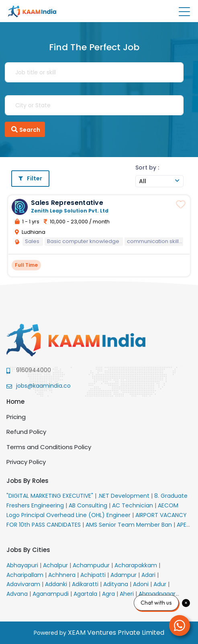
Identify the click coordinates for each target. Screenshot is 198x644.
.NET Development (125, 496)
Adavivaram (24, 584)
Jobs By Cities (28, 550)
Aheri (128, 594)
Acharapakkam (137, 565)
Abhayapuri (23, 565)
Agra (109, 594)
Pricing (16, 417)
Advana (18, 594)
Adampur (124, 575)
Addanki (57, 584)
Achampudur (92, 565)
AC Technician (133, 505)
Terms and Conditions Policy (49, 447)
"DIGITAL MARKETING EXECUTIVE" (51, 496)
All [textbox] (143, 181)
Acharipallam (26, 575)
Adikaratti (86, 584)
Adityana (116, 584)
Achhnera (63, 575)
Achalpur (56, 565)
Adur (161, 584)
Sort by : (147, 168)
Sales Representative (67, 203)
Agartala (86, 594)
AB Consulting (89, 505)
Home (15, 402)
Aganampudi (51, 594)
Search (25, 129)
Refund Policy (26, 432)
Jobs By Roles (28, 481)
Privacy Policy (26, 462)
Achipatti (94, 575)
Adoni (142, 584)
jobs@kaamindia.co (43, 386)
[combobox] (159, 181)
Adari (149, 575)
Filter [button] (30, 178)
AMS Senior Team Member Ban (130, 525)
